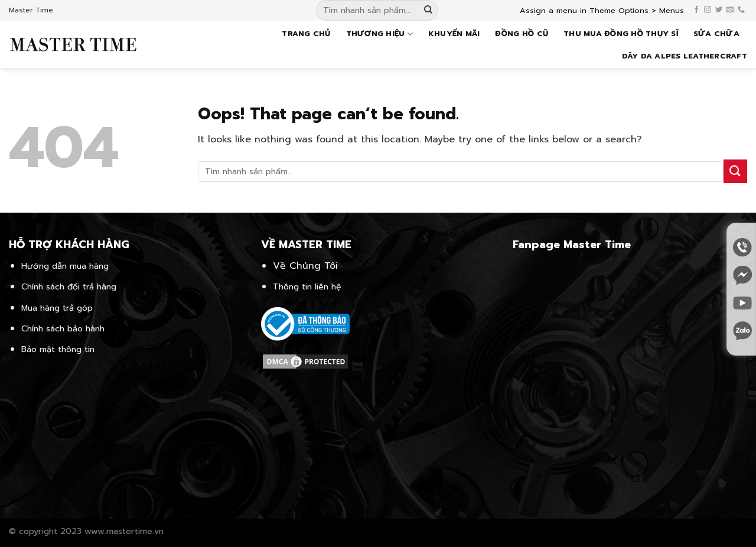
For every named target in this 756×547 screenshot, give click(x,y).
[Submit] (428, 11)
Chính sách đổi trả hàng (69, 287)
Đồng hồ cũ (522, 33)
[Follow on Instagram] (708, 10)
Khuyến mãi (454, 33)
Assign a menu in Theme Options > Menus (602, 10)
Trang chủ (306, 33)
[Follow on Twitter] (719, 10)
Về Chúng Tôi (305, 266)
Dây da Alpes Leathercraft (685, 56)
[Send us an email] (730, 10)
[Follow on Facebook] (696, 10)
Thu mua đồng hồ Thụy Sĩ (621, 33)
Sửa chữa (716, 33)
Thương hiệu (379, 34)
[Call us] (741, 10)
